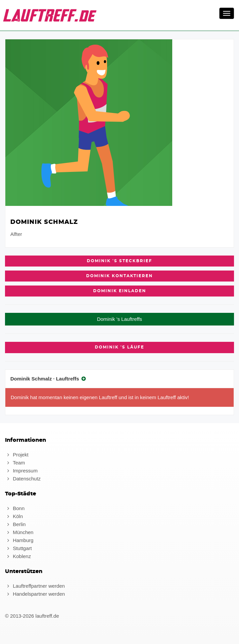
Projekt (17, 455)
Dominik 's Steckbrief (120, 261)
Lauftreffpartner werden (35, 586)
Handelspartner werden (35, 594)
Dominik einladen (120, 291)
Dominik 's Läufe (120, 347)
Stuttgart (18, 548)
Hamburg (19, 540)
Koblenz (18, 556)
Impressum (21, 471)
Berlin (15, 524)
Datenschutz (23, 479)
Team (15, 463)
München (19, 532)
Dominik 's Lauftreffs (119, 319)
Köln (14, 516)
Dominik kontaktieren (120, 276)
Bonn (15, 508)
